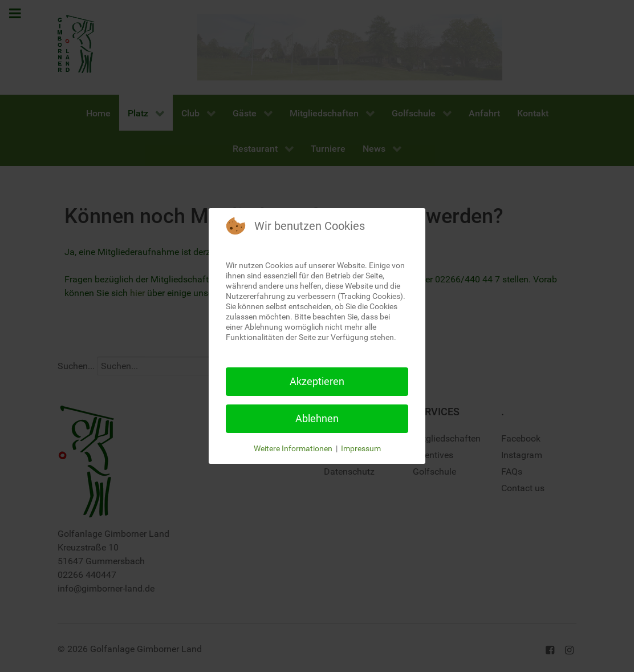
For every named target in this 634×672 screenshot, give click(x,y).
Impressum (361, 448)
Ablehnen (317, 418)
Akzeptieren (317, 381)
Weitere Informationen (293, 448)
